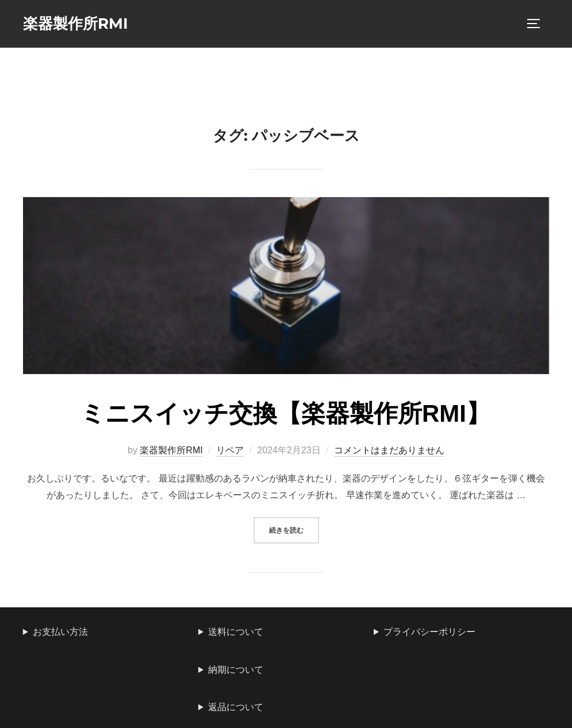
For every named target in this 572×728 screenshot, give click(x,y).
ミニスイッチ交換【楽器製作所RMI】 (285, 413)
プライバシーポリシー (429, 632)
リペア (230, 450)
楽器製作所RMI (76, 24)
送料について (236, 632)
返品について (236, 707)
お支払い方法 (60, 632)
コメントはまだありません (389, 450)
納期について (236, 670)
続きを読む (294, 529)
